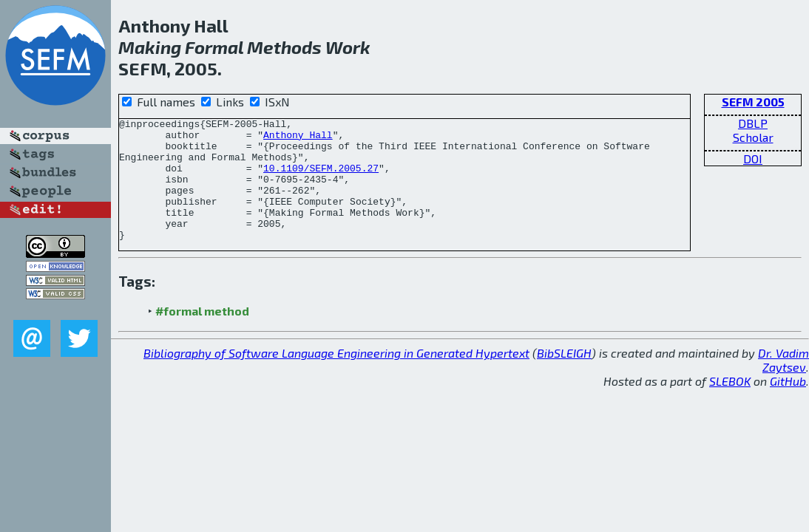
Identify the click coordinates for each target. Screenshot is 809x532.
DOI (753, 158)
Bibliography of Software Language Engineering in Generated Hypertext (336, 377)
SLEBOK (730, 405)
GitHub (788, 405)
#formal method (202, 335)
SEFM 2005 (753, 102)
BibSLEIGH (564, 377)
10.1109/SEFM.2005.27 (321, 179)
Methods (284, 47)
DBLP (753, 123)
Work (348, 47)
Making (150, 47)
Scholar (753, 137)
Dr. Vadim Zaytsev (783, 384)
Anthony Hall (298, 139)
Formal (214, 47)
